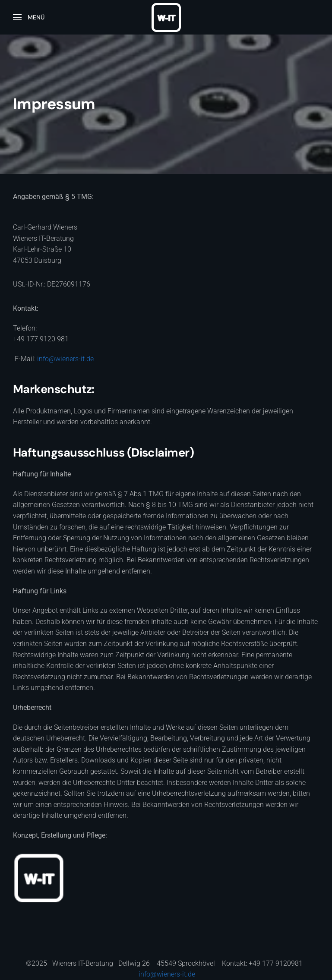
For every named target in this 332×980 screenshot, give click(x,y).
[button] (29, 17)
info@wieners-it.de (65, 359)
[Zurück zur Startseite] (166, 17)
